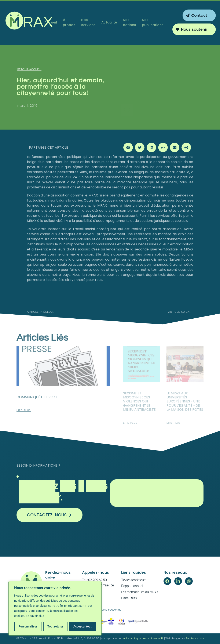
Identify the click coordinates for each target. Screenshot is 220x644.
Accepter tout (82, 626)
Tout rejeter (55, 626)
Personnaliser (28, 626)
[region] (55, 608)
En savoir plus (35, 616)
